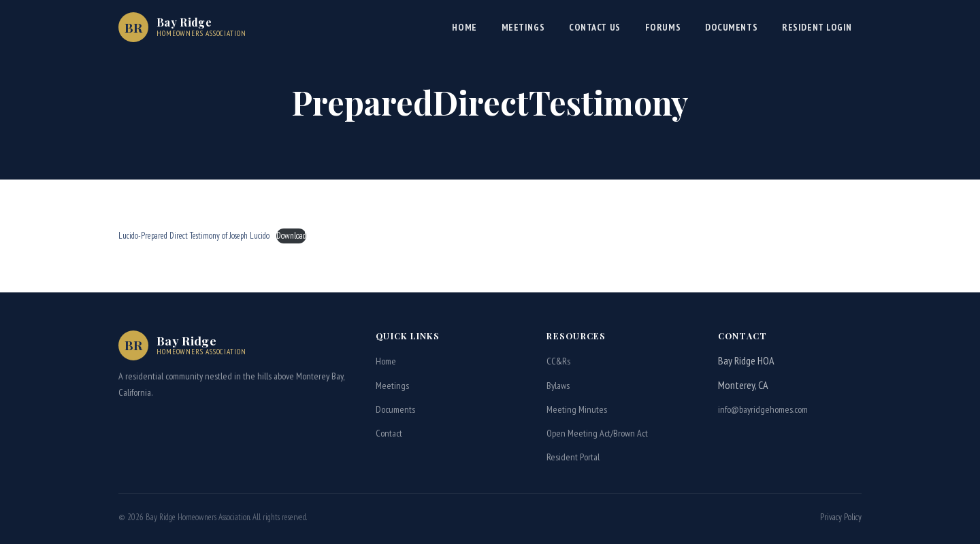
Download (291, 236)
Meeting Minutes (577, 409)
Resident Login (817, 27)
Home (464, 27)
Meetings (523, 27)
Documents (731, 27)
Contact (389, 433)
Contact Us (595, 27)
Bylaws (558, 386)
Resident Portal (573, 457)
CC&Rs (558, 361)
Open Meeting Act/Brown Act (597, 433)
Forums (663, 27)
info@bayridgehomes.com (763, 409)
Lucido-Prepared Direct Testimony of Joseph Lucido (194, 236)
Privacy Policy (841, 517)
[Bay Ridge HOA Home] (182, 27)
